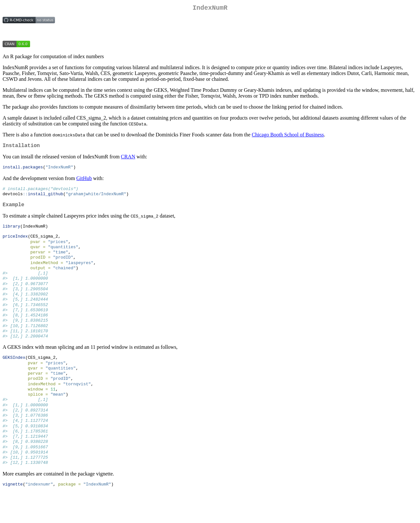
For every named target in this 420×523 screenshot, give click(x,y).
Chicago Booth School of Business (288, 136)
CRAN (128, 159)
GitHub (84, 181)
